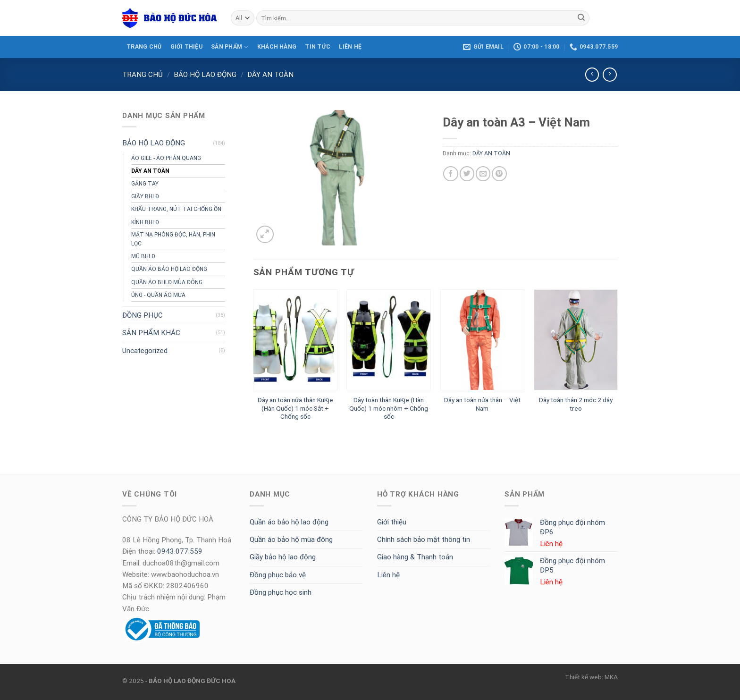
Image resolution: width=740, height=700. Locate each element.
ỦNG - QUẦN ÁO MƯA (158, 295)
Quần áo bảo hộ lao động (289, 522)
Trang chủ (143, 75)
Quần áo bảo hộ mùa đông (291, 540)
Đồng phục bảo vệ (278, 575)
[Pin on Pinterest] (499, 173)
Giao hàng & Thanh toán (415, 557)
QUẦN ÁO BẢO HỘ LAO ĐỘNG (169, 269)
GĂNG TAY (145, 184)
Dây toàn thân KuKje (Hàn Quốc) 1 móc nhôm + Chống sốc (389, 408)
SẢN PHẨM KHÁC (151, 333)
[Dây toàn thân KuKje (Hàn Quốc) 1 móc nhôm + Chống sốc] (389, 340)
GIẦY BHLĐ (145, 196)
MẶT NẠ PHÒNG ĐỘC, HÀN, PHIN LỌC (173, 239)
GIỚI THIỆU (186, 47)
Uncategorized (145, 351)
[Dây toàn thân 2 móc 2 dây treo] (576, 340)
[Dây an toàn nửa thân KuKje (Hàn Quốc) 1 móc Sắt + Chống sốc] (295, 340)
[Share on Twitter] (467, 173)
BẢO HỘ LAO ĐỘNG (205, 75)
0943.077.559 (180, 551)
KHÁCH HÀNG (277, 47)
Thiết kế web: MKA (591, 677)
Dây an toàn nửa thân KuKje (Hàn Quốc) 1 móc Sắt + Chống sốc (295, 408)
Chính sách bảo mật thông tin (424, 540)
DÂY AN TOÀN (270, 75)
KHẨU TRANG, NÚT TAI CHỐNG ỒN (176, 209)
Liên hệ (388, 575)
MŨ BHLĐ (143, 256)
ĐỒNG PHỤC (143, 315)
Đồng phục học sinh (281, 592)
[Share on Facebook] (450, 173)
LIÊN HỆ (350, 47)
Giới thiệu (392, 522)
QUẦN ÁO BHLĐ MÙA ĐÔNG (167, 282)
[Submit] (581, 18)
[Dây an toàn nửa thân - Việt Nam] (483, 340)
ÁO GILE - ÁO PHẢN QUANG (166, 158)
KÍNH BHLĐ (145, 222)
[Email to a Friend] (483, 173)
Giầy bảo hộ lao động (283, 557)
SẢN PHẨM (230, 47)
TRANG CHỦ (144, 47)
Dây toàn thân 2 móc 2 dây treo (576, 404)
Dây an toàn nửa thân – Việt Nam (482, 404)
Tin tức (318, 47)
